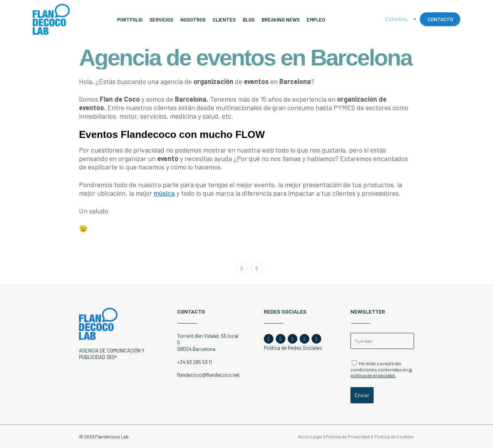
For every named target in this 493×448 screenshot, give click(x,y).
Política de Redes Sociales (293, 348)
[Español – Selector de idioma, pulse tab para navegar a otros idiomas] (401, 19)
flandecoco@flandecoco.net (208, 375)
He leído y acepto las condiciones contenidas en (381, 369)
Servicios (161, 20)
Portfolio (130, 20)
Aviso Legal (310, 436)
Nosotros (193, 20)
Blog (249, 20)
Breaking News (281, 20)
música (164, 193)
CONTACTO (440, 19)
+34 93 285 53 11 (195, 362)
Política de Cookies (394, 436)
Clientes (224, 20)
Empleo (316, 20)
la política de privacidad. (381, 372)
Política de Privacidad (348, 436)
